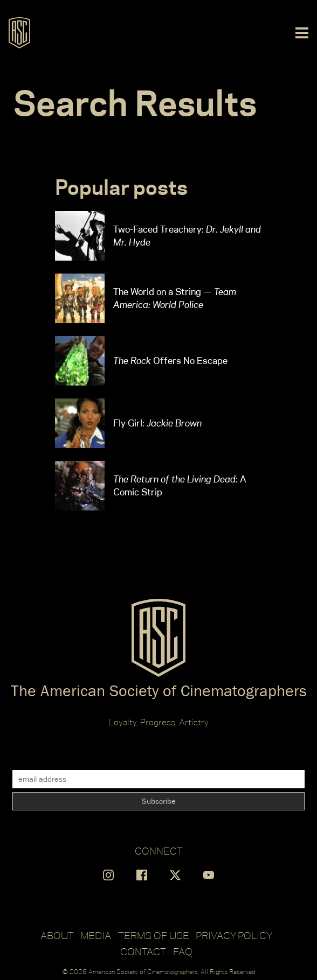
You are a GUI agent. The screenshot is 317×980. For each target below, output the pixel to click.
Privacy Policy (234, 935)
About (57, 935)
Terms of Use (154, 935)
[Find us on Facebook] (142, 875)
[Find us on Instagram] (108, 875)
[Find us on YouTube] (209, 875)
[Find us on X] (175, 875)
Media (96, 935)
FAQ (183, 951)
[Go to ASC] (19, 33)
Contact (143, 951)
